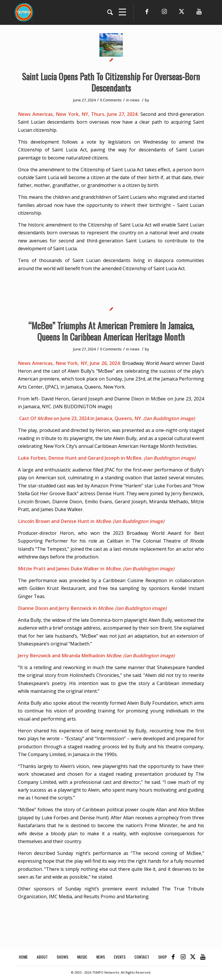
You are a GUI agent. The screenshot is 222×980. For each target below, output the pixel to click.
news (135, 100)
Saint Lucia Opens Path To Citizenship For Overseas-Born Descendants (111, 82)
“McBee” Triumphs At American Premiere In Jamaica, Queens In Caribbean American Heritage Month (111, 331)
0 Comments (111, 100)
